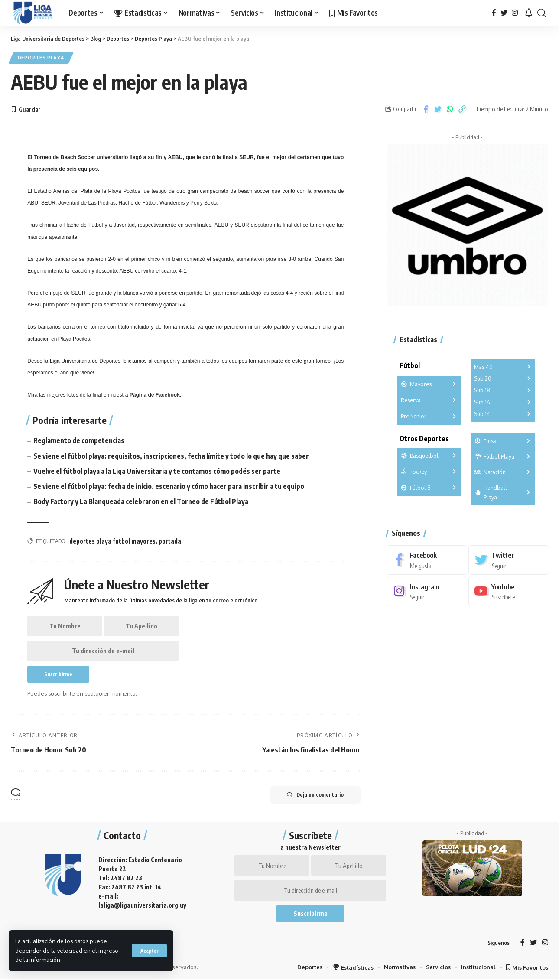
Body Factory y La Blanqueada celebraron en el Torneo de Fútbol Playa (141, 502)
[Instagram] (515, 13)
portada (170, 542)
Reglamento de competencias (79, 441)
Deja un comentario (315, 796)
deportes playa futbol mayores (112, 542)
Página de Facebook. (155, 395)
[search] (542, 13)
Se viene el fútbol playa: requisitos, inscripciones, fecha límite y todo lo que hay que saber (171, 456)
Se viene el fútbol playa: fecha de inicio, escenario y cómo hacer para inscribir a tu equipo (169, 486)
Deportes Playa (41, 58)
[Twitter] (504, 13)
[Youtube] (508, 591)
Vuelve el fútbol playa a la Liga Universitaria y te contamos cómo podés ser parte (157, 471)
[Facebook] (494, 13)
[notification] (529, 13)
